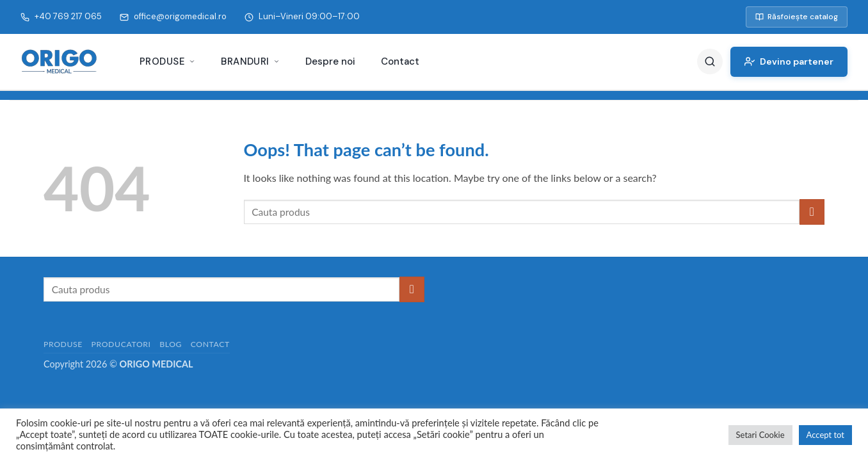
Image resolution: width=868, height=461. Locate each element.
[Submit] (812, 212)
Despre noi (330, 61)
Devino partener (789, 61)
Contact (400, 61)
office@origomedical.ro (173, 16)
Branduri (250, 61)
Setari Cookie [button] (760, 435)
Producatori (121, 344)
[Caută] (710, 61)
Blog (171, 344)
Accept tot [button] (825, 435)
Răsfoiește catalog (797, 17)
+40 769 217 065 (61, 16)
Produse (167, 61)
